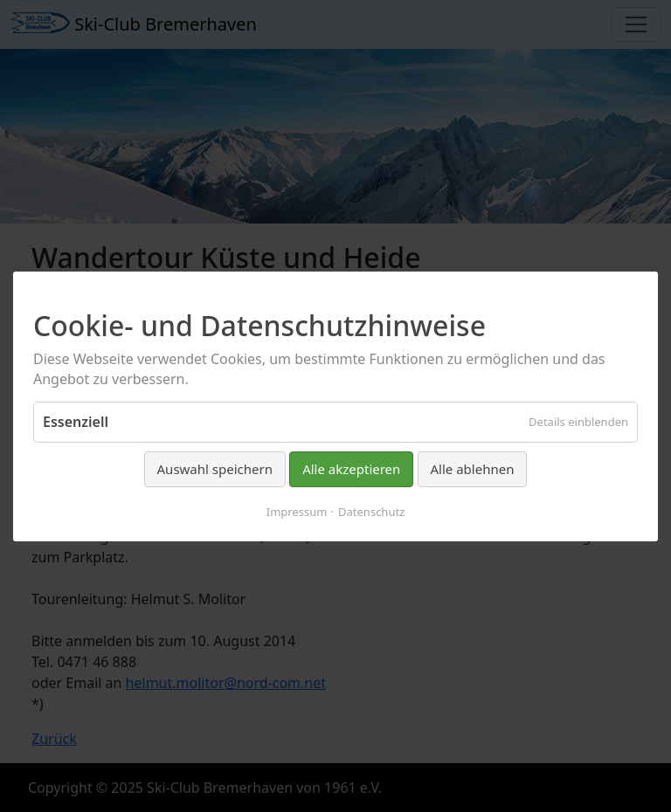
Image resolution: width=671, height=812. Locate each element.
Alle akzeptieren (351, 469)
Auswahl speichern (215, 469)
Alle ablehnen (473, 469)
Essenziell (76, 422)
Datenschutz (371, 511)
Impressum (297, 511)
